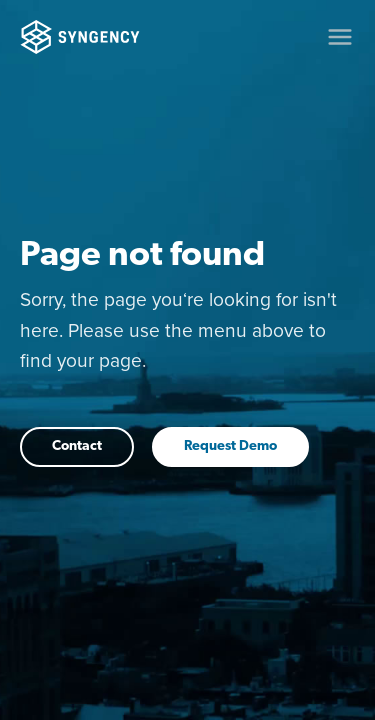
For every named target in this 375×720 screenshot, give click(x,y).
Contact (77, 446)
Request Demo (230, 446)
